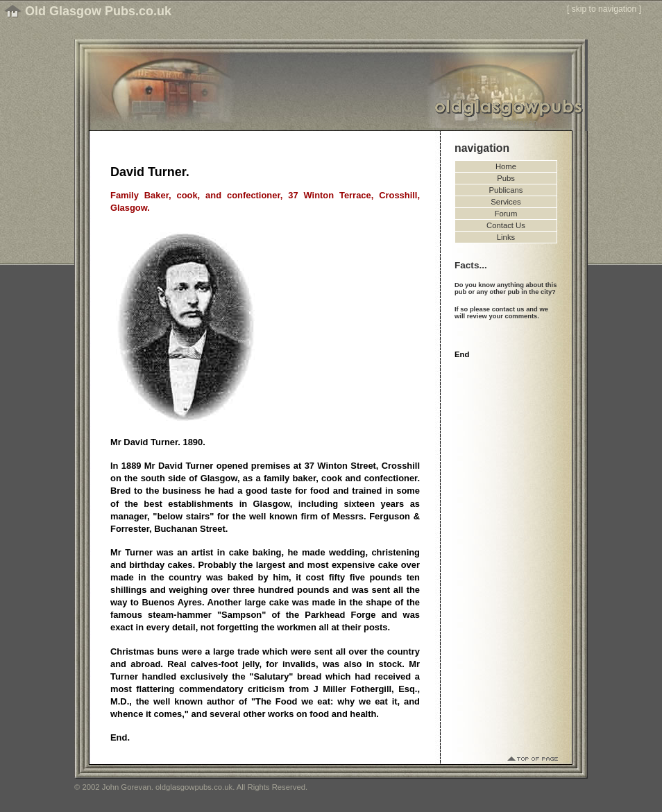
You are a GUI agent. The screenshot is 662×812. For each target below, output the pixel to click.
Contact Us (506, 225)
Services (506, 202)
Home (506, 166)
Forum (506, 214)
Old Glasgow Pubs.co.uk (98, 11)
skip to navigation (604, 9)
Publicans (506, 190)
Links (506, 237)
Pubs (506, 178)
